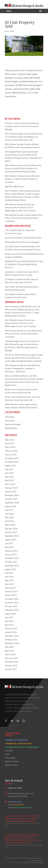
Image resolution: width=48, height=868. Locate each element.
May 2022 (9, 580)
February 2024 (11, 529)
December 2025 (12, 458)
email (15, 802)
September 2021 (12, 610)
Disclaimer (10, 758)
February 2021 (11, 628)
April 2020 (9, 651)
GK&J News (10, 417)
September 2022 (12, 566)
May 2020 (9, 647)
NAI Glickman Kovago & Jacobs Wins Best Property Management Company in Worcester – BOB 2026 (23, 368)
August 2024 (10, 506)
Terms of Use (11, 765)
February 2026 (11, 451)
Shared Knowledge (13, 424)
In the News (10, 421)
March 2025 (10, 484)
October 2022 (11, 562)
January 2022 (11, 595)
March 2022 (10, 588)
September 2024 (12, 503)
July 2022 (9, 573)
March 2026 (10, 447)
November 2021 (12, 603)
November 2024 (12, 495)
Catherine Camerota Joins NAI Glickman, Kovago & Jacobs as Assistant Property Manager (22, 126)
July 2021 (9, 617)
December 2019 (12, 662)
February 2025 (11, 488)
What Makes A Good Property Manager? (22, 242)
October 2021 (11, 606)
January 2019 (11, 669)
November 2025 (12, 462)
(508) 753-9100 (15, 788)
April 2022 (9, 584)
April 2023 (9, 547)
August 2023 (10, 540)
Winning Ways (11, 428)
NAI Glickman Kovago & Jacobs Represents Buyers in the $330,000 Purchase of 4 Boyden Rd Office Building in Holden (23, 168)
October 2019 (11, 665)
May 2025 (9, 477)
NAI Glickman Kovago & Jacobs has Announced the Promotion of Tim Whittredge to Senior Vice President (20, 207)
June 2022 (9, 577)
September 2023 (12, 536)
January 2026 (11, 455)
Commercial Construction (18, 744)
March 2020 (10, 654)
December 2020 (12, 636)
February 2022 (11, 591)
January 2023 (11, 554)
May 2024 (9, 517)
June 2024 (9, 514)
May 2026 (9, 440)
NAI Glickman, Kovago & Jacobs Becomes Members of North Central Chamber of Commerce (22, 179)
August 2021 (10, 614)
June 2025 (9, 473)
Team (7, 754)
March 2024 (10, 525)
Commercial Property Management (22, 747)
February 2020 (11, 658)
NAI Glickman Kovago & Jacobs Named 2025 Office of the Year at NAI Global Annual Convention (24, 218)
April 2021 (9, 625)
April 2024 (9, 521)
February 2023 (11, 551)
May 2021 (9, 621)
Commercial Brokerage (16, 740)
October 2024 (11, 499)
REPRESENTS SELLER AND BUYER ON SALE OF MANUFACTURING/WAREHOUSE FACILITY (24, 264)
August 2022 (10, 569)
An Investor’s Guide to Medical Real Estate (23, 238)
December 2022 (12, 558)
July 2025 (9, 469)
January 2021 (11, 632)
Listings (9, 751)
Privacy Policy (12, 762)
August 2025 (10, 466)
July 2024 (9, 510)
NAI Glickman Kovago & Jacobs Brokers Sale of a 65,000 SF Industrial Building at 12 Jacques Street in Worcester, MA (24, 137)
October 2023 (11, 532)
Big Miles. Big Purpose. (15, 186)
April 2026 (9, 443)
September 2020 (12, 643)
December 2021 (12, 599)
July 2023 (9, 543)
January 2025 (11, 492)
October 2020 (11, 640)
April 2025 (9, 480)
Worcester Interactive (34, 862)
